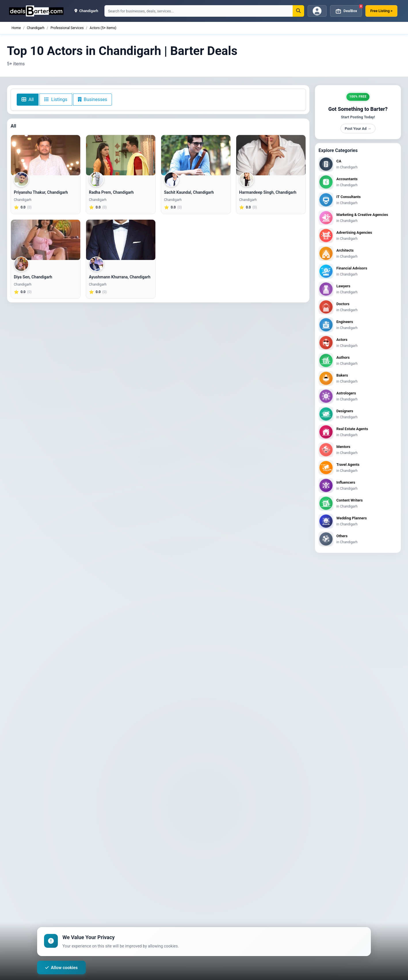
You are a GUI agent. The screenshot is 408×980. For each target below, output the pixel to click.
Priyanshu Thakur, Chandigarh (41, 192)
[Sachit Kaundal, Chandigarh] (196, 155)
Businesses (93, 99)
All (28, 99)
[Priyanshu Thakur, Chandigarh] (46, 155)
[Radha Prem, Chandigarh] (121, 155)
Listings (56, 99)
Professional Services (67, 28)
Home (16, 28)
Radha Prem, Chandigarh (111, 192)
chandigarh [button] (86, 11)
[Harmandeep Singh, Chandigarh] (271, 155)
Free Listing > (381, 11)
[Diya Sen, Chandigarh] (46, 240)
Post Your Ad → (358, 129)
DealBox (348, 10)
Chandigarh (36, 28)
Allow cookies (62, 968)
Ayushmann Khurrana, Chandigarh (120, 277)
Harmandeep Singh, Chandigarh (268, 192)
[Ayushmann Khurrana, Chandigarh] (121, 240)
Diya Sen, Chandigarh (33, 277)
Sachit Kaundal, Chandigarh (189, 192)
